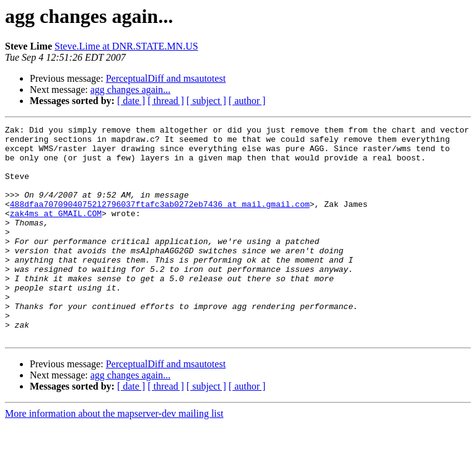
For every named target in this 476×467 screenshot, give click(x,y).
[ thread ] (166, 101)
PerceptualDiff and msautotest (166, 78)
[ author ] (247, 101)
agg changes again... (130, 89)
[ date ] (131, 101)
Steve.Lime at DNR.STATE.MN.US (126, 46)
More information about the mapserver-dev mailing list (114, 456)
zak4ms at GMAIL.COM (56, 232)
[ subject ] (206, 101)
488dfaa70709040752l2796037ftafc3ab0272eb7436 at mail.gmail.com (160, 220)
